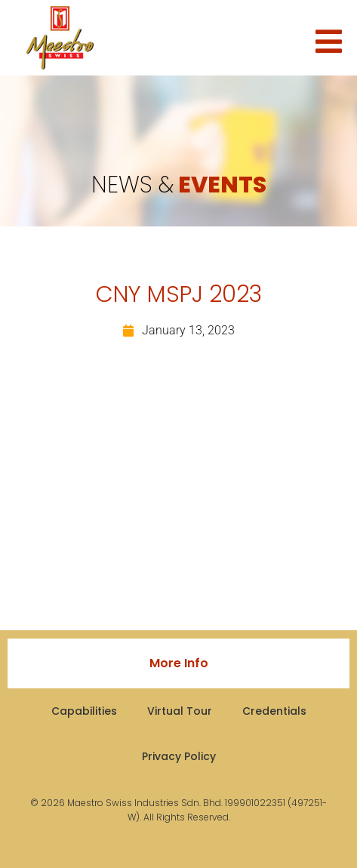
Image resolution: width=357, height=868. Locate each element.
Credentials (274, 711)
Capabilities (84, 711)
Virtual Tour (180, 711)
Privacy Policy (179, 756)
